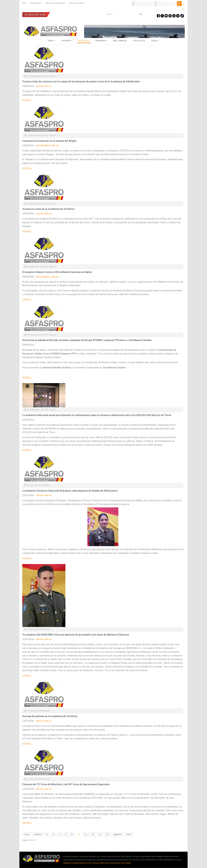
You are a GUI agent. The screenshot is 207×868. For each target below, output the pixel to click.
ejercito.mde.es (44, 86)
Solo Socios (139, 41)
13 (100, 834)
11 (86, 834)
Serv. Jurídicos (120, 41)
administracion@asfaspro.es (76, 863)
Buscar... (106, 12)
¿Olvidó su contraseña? (55, 3)
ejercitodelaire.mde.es (47, 145)
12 (93, 834)
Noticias (52, 76)
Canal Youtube (36, 3)
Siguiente (118, 834)
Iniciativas (84, 41)
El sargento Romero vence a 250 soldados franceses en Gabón (57, 272)
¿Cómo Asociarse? (76, 3)
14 (107, 834)
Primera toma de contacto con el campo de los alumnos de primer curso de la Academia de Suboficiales (81, 81)
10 (78, 834)
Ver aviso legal (124, 863)
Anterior (38, 834)
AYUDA (155, 41)
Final (129, 834)
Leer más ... (27, 100)
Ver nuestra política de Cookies (102, 863)
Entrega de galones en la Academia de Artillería (50, 716)
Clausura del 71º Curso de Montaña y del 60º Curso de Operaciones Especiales (66, 784)
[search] (124, 14)
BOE (24, 3)
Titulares (53, 335)
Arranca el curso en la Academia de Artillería (48, 209)
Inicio (52, 41)
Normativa (101, 41)
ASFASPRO (67, 41)
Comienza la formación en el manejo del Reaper (49, 141)
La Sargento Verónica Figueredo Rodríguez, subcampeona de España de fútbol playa (70, 491)
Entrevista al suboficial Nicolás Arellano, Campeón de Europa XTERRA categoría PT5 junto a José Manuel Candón (87, 340)
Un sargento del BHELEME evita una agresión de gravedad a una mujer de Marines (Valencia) (76, 635)
